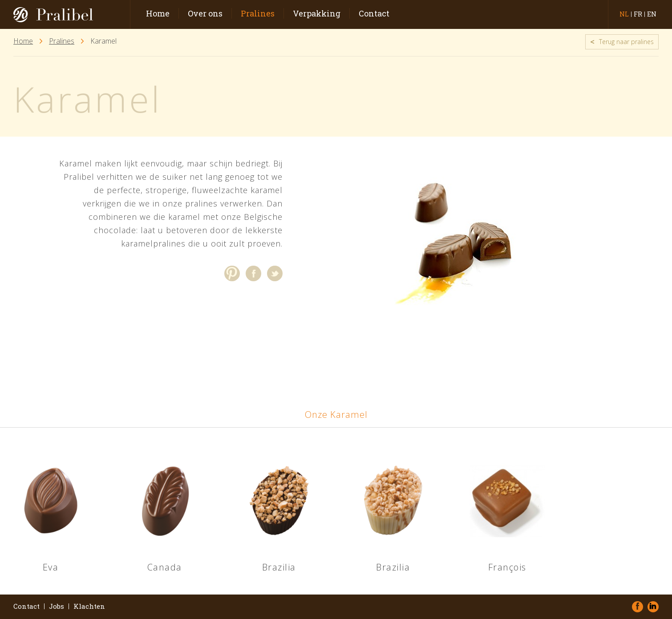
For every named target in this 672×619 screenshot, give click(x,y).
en (652, 14)
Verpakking (317, 13)
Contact (374, 13)
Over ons (205, 13)
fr (638, 14)
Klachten (89, 606)
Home (158, 13)
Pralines (258, 13)
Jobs (57, 606)
